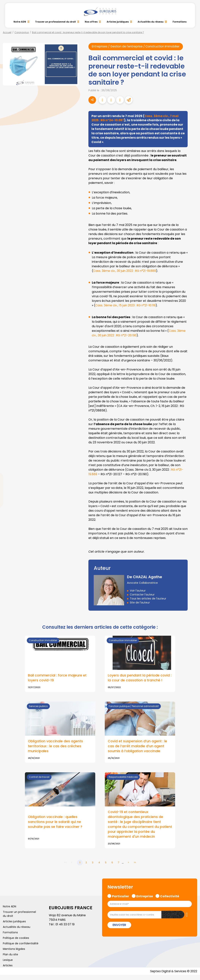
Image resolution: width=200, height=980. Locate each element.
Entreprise (145, 901)
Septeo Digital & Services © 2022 (173, 976)
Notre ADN (20, 22)
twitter (192, 475)
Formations (180, 22)
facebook (192, 467)
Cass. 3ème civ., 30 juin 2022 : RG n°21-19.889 (125, 275)
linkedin (192, 482)
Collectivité (170, 901)
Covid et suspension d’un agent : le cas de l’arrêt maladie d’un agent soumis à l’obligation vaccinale (138, 750)
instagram (192, 498)
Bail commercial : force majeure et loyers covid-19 (57, 682)
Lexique (8, 965)
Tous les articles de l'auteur (148, 602)
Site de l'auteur (140, 606)
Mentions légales (14, 954)
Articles (8, 970)
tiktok (192, 513)
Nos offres (91, 22)
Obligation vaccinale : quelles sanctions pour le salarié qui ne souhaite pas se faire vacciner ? (55, 826)
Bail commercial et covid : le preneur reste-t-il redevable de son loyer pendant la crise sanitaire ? (88, 32)
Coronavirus (22, 32)
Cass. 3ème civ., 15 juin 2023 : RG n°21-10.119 (126, 309)
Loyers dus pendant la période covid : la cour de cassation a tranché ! (140, 682)
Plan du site (10, 959)
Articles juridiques (118, 22)
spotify (192, 505)
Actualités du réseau (151, 22)
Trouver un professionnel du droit (56, 22)
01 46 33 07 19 (65, 929)
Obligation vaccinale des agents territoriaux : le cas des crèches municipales (56, 750)
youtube (192, 490)
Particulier (121, 901)
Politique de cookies (16, 943)
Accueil (7, 32)
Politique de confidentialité (21, 948)
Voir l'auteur (138, 594)
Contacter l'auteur (142, 598)
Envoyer (119, 930)
